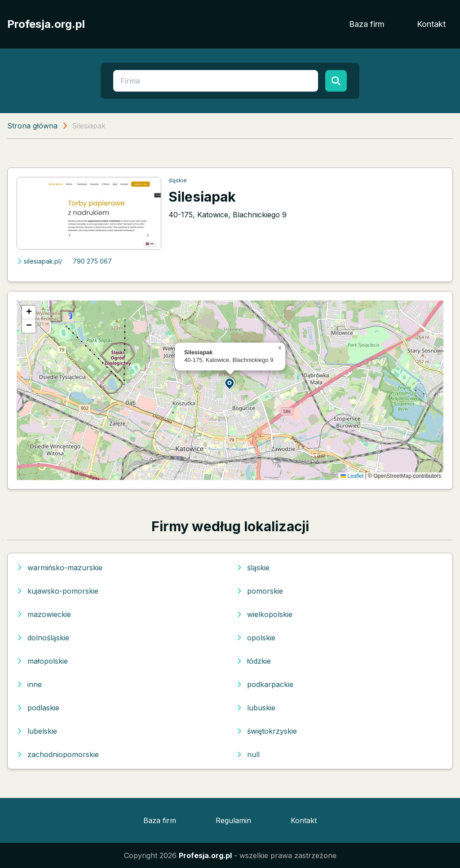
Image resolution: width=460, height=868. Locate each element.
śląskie (178, 180)
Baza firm (367, 24)
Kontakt (431, 24)
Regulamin (233, 820)
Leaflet (352, 476)
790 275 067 (92, 261)
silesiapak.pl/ (39, 261)
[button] (230, 383)
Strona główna (32, 126)
